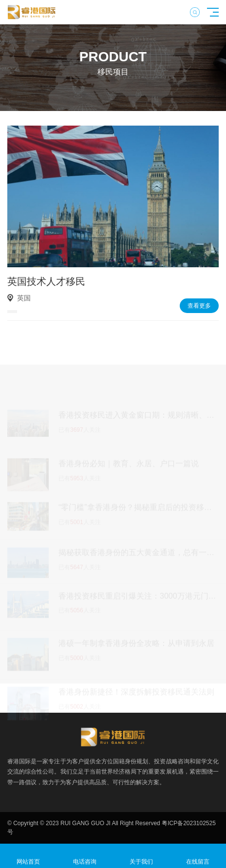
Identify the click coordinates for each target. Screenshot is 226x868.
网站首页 (28, 856)
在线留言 (198, 856)
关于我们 (141, 856)
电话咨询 (85, 856)
